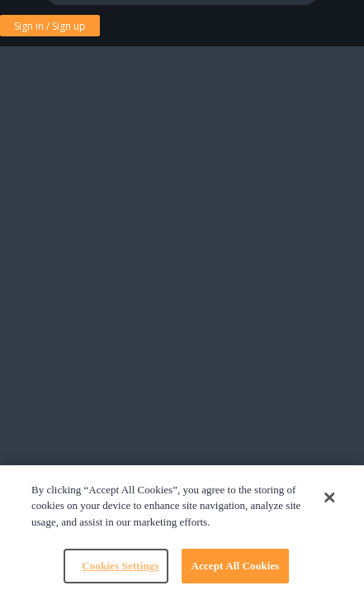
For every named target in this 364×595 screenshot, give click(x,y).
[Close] (330, 497)
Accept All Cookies (235, 566)
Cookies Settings (120, 566)
